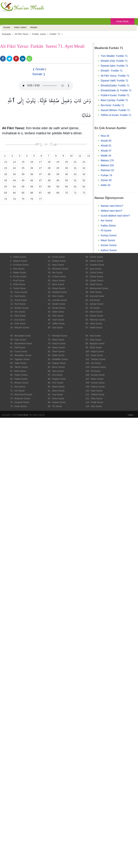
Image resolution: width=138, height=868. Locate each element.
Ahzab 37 (106, 151)
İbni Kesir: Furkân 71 (112, 105)
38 (49, 174)
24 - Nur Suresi (55, 273)
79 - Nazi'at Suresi (57, 344)
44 (14, 180)
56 (32, 187)
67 (40, 193)
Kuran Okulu (123, 21)
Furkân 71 (55, 34)
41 (75, 174)
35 (23, 174)
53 (6, 187)
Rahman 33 (107, 170)
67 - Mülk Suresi (18, 371)
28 (49, 168)
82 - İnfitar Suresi (56, 355)
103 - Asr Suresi (93, 363)
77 (40, 199)
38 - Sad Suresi (55, 328)
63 (6, 193)
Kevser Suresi (109, 245)
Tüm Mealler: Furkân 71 (114, 56)
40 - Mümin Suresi (94, 261)
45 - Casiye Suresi (94, 281)
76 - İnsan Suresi (18, 406)
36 (32, 174)
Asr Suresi (107, 220)
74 (14, 199)
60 (66, 187)
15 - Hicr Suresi (18, 312)
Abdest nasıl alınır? (112, 211)
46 (32, 180)
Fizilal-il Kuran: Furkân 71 (115, 95)
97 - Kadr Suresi (93, 340)
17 (40, 162)
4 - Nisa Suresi (17, 269)
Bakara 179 (107, 160)
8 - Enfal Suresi (18, 284)
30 (66, 168)
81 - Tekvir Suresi (56, 352)
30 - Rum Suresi (56, 296)
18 (49, 162)
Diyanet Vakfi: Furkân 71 (114, 81)
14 (14, 162)
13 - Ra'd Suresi (18, 304)
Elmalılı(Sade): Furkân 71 (115, 85)
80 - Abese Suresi (56, 348)
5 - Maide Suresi (18, 273)
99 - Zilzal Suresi (94, 348)
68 (49, 193)
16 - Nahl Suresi (18, 316)
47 (40, 180)
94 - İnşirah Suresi (57, 402)
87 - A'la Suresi (55, 375)
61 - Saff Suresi (18, 348)
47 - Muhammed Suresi (97, 288)
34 (14, 174)
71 (75, 193)
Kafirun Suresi (109, 250)
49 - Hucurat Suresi (95, 296)
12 (89, 156)
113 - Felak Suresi (94, 402)
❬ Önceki (38, 69)
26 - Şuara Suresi (56, 281)
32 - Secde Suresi (56, 304)
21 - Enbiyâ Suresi (57, 261)
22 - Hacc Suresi (56, 265)
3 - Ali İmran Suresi (19, 265)
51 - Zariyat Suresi (94, 304)
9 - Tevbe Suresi (18, 288)
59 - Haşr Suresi (18, 340)
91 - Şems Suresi (56, 391)
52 (84, 180)
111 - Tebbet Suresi (95, 395)
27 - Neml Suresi (56, 284)
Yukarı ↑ (131, 415)
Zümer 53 (106, 180)
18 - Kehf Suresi (18, 324)
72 (84, 193)
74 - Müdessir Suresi (20, 399)
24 (14, 168)
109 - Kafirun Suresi (95, 387)
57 (40, 187)
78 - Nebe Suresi (56, 340)
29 (58, 168)
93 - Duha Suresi (56, 399)
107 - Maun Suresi (94, 379)
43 (6, 180)
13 (6, 162)
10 (71, 156)
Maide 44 (106, 156)
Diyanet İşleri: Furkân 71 (114, 66)
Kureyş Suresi (109, 235)
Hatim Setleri (20, 27)
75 (23, 199)
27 (40, 168)
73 (6, 199)
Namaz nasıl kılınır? (112, 206)
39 (58, 174)
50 (66, 180)
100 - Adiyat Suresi (95, 352)
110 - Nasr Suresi (94, 391)
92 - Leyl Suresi (55, 395)
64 (14, 193)
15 (23, 162)
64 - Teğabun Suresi (20, 359)
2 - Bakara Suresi (19, 261)
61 (75, 187)
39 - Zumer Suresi (94, 257)
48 (49, 180)
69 (58, 193)
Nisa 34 (105, 136)
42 (84, 174)
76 (32, 199)
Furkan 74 (106, 175)
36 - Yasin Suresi (56, 320)
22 (84, 162)
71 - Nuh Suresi (18, 387)
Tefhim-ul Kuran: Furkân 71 (116, 115)
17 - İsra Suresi (17, 320)
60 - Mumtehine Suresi (21, 344)
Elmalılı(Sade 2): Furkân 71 (116, 90)
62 (84, 187)
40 (66, 174)
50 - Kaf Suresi (93, 300)
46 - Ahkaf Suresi (94, 284)
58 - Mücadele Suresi (20, 336)
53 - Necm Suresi (94, 312)
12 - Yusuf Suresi (18, 300)
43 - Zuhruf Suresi (94, 273)
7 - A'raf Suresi (17, 281)
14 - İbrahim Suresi (19, 308)
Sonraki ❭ (39, 74)
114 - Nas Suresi (94, 406)
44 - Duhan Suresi (94, 277)
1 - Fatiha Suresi (18, 257)
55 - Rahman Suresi (95, 320)
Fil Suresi (106, 230)
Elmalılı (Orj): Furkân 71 (114, 61)
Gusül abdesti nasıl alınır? (115, 216)
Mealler (34, 27)
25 (23, 168)
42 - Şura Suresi (93, 269)
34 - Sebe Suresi (56, 312)
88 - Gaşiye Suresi (57, 379)
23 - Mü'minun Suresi (58, 269)
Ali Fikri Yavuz (21, 34)
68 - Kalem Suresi (19, 375)
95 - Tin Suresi (55, 406)
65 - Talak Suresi (18, 363)
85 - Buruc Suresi (56, 367)
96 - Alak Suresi (93, 336)
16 (32, 162)
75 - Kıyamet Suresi (20, 402)
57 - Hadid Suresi (94, 328)
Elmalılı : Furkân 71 (112, 71)
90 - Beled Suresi (56, 387)
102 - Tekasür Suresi (95, 359)
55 (23, 187)
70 (66, 193)
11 (80, 156)
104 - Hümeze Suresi (96, 367)
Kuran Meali (23, 415)
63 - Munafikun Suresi (21, 355)
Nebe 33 (105, 185)
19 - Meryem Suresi (20, 328)
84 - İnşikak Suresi (57, 363)
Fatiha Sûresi (108, 226)
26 (32, 168)
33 (6, 174)
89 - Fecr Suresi (56, 383)
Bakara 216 (107, 165)
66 (32, 193)
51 (75, 180)
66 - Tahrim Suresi (19, 367)
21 (75, 162)
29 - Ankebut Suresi (57, 292)
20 (66, 162)
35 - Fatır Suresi (56, 316)
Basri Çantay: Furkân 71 (114, 100)
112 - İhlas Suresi (94, 399)
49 (58, 180)
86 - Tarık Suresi (56, 371)
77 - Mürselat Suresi (58, 336)
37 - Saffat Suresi (56, 324)
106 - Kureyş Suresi (95, 375)
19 (58, 162)
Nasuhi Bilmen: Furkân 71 (115, 110)
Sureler (7, 27)
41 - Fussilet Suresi (95, 265)
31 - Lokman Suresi (57, 300)
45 (23, 180)
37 (40, 174)
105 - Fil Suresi (93, 371)
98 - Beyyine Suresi (95, 344)
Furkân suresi (39, 34)
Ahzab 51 (106, 146)
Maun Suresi (108, 240)
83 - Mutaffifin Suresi (58, 359)
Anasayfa (6, 34)
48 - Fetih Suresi (93, 292)
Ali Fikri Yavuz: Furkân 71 (115, 76)
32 (84, 168)
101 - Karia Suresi (94, 355)
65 (23, 193)
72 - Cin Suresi (17, 391)
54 (14, 187)
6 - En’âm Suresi (18, 277)
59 (58, 187)
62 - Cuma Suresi (19, 352)
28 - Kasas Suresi (56, 288)
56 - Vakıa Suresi (94, 324)
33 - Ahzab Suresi (56, 308)
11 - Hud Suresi (18, 296)
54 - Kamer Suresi (94, 316)
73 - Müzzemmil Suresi (21, 395)
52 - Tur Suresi (93, 308)
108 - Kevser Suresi (95, 383)
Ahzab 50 (106, 141)
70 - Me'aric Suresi (19, 383)
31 (75, 168)
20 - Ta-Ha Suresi (56, 257)
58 (49, 187)
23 (6, 168)
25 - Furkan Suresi (57, 277)
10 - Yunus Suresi (19, 292)
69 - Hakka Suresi (19, 379)
